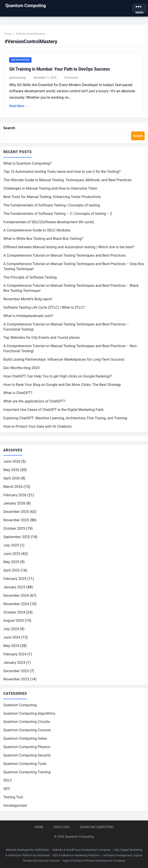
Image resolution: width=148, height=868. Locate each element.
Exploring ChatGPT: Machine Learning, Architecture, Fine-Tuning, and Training (65, 419)
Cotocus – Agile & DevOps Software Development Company (87, 861)
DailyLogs (62, 827)
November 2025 (16, 521)
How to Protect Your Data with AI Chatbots (37, 427)
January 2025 (14, 588)
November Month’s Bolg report (28, 300)
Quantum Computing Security (27, 756)
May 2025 (11, 563)
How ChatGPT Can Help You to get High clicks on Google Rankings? (58, 377)
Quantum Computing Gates (25, 739)
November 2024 (16, 605)
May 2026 (11, 471)
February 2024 (15, 655)
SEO (7, 790)
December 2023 (16, 672)
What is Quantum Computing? (27, 164)
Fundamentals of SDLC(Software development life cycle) (49, 223)
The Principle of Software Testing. (30, 278)
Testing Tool (13, 798)
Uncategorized (21, 60)
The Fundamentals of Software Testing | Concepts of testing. (52, 206)
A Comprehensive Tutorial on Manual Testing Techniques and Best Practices (64, 256)
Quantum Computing (26, 6)
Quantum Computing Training (27, 773)
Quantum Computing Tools (25, 764)
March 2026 (13, 487)
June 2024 (12, 638)
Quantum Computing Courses (27, 731)
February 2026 (15, 496)
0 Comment (71, 78)
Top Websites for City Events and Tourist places (41, 338)
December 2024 (16, 596)
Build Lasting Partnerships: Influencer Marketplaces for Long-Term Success (64, 360)
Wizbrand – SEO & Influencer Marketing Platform (68, 855)
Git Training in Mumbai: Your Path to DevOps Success (60, 70)
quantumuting (18, 78)
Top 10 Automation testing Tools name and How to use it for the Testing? (62, 172)
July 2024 (11, 630)
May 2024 (11, 647)
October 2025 (14, 529)
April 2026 (12, 479)
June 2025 (12, 554)
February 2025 (15, 580)
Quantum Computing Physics (27, 748)
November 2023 (16, 680)
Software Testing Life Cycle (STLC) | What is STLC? (44, 308)
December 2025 (16, 513)
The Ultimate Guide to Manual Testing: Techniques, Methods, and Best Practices (67, 181)
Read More (19, 106)
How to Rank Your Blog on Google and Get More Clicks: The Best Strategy (62, 385)
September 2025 (17, 538)
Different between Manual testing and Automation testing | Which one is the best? (69, 248)
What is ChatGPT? (18, 394)
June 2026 (12, 462)
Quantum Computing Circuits (27, 723)
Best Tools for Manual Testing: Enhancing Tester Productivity (52, 198)
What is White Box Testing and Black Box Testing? (43, 240)
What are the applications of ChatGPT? (34, 402)
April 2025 (12, 571)
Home (8, 34)
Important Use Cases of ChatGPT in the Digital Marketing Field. (54, 411)
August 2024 (14, 621)
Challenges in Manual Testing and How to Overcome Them (50, 189)
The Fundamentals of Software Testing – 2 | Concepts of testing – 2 (58, 214)
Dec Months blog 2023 (22, 369)
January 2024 (14, 663)
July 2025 (11, 546)
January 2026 (14, 504)
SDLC (8, 781)
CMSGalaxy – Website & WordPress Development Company (72, 850)
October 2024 (14, 613)
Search (9, 129)
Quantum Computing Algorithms (29, 714)
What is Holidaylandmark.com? (28, 317)
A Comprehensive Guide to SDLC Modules (37, 231)
